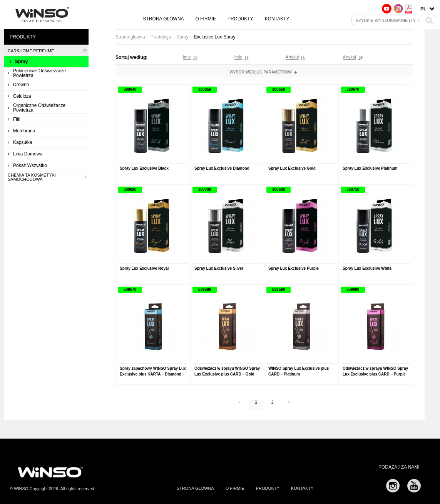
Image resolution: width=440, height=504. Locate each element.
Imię (187, 57)
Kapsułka (20, 142)
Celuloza (19, 96)
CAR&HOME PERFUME (47, 51)
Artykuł (292, 57)
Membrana (21, 131)
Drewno (18, 85)
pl (423, 9)
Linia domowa (25, 154)
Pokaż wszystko (27, 165)
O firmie (206, 19)
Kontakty (277, 19)
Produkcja (161, 37)
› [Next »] (291, 406)
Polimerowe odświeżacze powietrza (37, 73)
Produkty (240, 19)
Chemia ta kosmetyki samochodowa (47, 177)
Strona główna (164, 19)
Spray (19, 62)
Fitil (14, 119)
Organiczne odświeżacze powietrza (37, 108)
